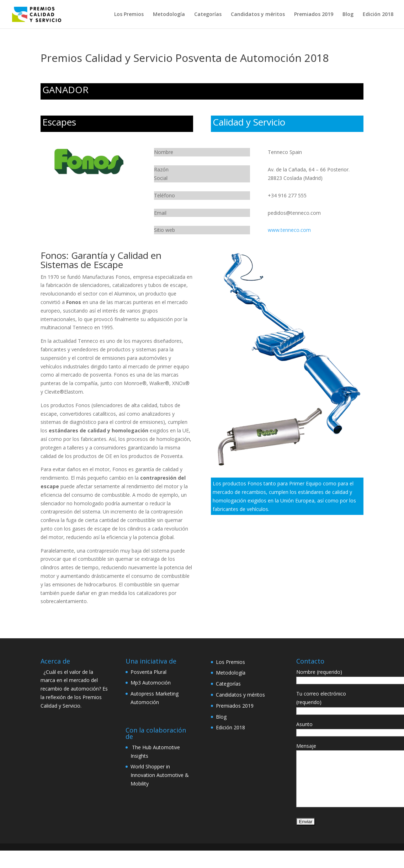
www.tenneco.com (289, 230)
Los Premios (129, 15)
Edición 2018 (378, 15)
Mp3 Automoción (151, 683)
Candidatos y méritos (258, 15)
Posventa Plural (148, 672)
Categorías (208, 15)
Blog (348, 15)
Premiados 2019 (314, 15)
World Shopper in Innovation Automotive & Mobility (160, 775)
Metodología (169, 15)
